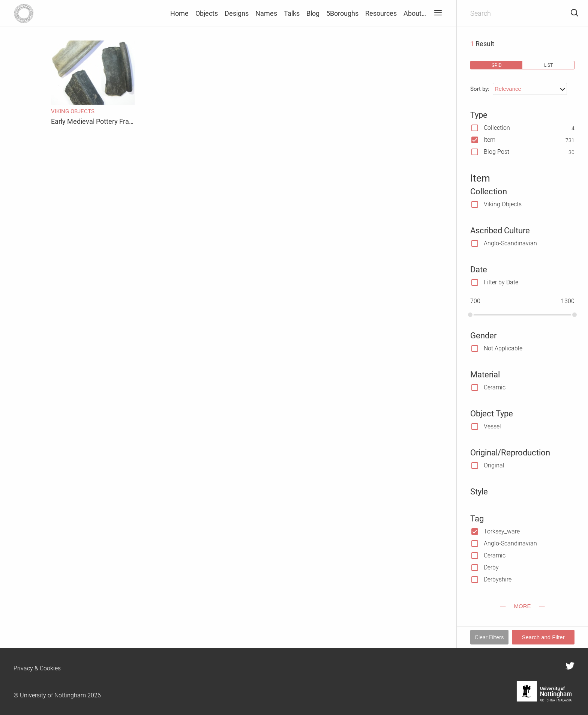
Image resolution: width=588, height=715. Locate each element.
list (548, 65)
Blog (313, 13)
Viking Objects (503, 204)
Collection (497, 128)
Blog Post (496, 152)
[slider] (470, 315)
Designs (237, 13)
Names (266, 13)
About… (415, 13)
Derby (491, 567)
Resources (381, 13)
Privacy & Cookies (37, 668)
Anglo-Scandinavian (510, 243)
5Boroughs (342, 13)
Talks (292, 13)
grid (497, 65)
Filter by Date (501, 282)
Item (490, 140)
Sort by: (480, 89)
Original (494, 465)
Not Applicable (503, 348)
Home (179, 13)
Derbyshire (498, 579)
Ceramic (495, 387)
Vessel (492, 426)
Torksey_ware (502, 531)
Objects (207, 13)
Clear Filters (489, 637)
